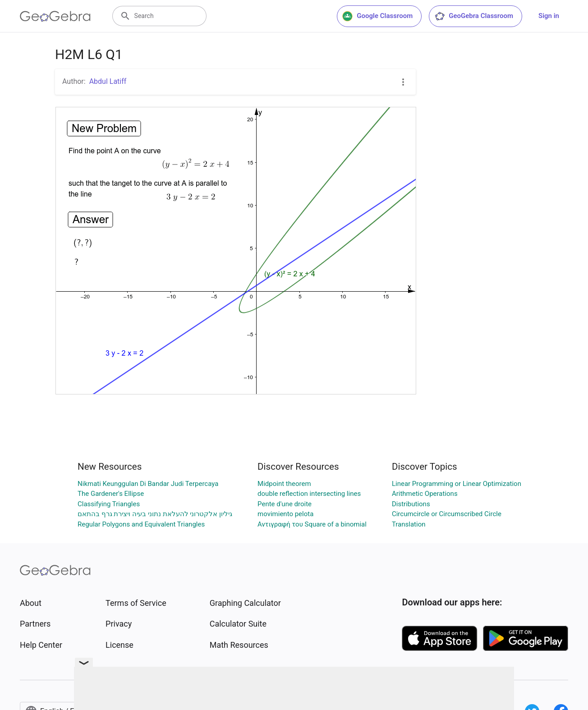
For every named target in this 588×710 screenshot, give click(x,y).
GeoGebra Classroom (474, 16)
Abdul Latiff (108, 81)
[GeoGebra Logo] (55, 16)
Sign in (549, 16)
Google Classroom (377, 16)
